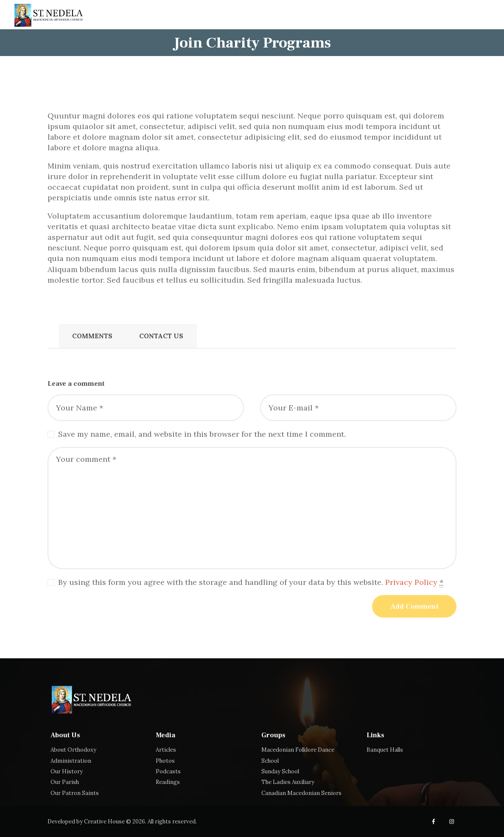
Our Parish (65, 782)
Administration (71, 761)
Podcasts (168, 771)
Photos (165, 761)
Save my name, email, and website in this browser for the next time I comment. (202, 434)
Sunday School (280, 771)
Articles (166, 750)
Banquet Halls (385, 750)
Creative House (104, 822)
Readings (168, 782)
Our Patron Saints (75, 793)
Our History (67, 771)
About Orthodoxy (73, 750)
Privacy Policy (411, 582)
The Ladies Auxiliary (288, 782)
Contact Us (161, 336)
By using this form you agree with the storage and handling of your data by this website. (251, 582)
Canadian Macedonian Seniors (301, 793)
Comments (92, 336)
